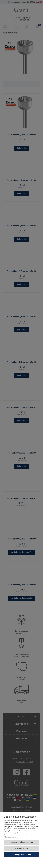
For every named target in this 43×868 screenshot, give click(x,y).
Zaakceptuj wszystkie (21, 855)
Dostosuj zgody (21, 848)
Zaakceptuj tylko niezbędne (21, 842)
